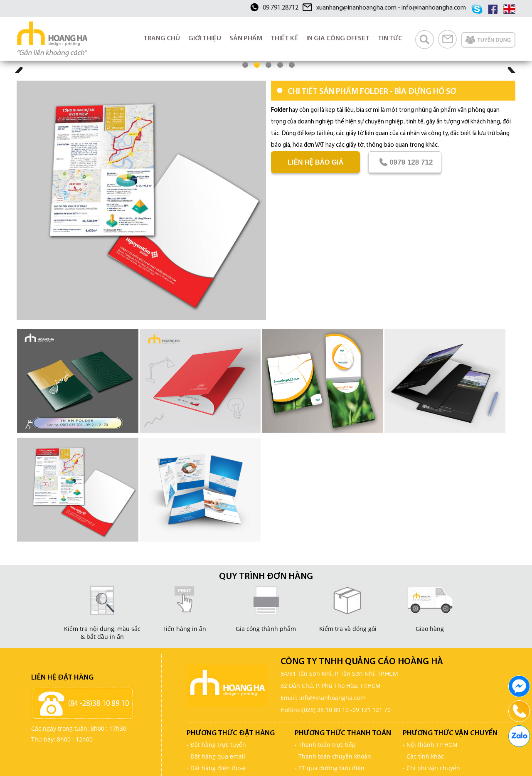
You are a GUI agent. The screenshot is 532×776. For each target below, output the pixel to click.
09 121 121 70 (372, 710)
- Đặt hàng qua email (216, 756)
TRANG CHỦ (162, 39)
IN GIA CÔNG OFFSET (338, 39)
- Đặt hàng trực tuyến (216, 745)
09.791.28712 (281, 8)
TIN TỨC (390, 39)
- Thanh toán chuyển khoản (333, 756)
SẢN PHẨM (246, 39)
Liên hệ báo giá (315, 162)
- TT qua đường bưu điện (330, 768)
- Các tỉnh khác (423, 756)
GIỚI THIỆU (205, 39)
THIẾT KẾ (284, 39)
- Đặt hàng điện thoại (216, 768)
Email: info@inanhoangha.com (323, 698)
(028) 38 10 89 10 (325, 710)
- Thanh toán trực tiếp (325, 745)
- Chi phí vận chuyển (431, 768)
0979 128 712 (405, 162)
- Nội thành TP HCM (430, 745)
